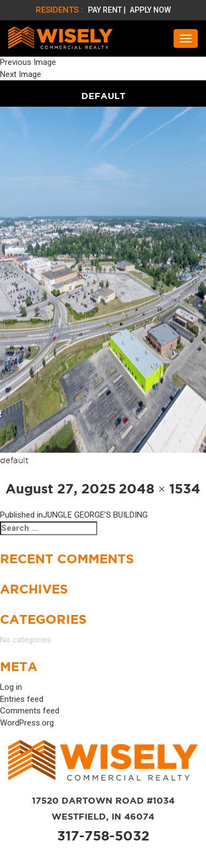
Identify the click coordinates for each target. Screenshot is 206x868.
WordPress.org (27, 723)
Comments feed (30, 711)
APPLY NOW (150, 10)
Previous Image (28, 62)
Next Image (21, 74)
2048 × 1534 (160, 489)
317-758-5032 (103, 836)
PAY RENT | (108, 10)
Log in (11, 687)
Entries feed (22, 699)
